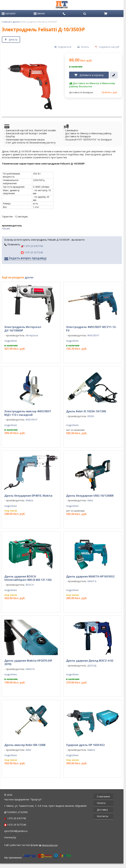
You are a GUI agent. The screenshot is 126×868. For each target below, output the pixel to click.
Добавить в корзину (92, 75)
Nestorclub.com (50, 845)
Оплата (101, 803)
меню (39, 13)
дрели (16, 22)
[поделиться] (63, 47)
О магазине (103, 796)
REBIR (91, 416)
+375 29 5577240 (32, 252)
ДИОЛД (92, 666)
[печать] (83, 47)
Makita (29, 500)
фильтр (13, 39)
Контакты (102, 816)
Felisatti (6, 229)
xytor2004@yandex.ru (16, 831)
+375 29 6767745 (32, 246)
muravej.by (10, 837)
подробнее (11, 341)
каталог (9, 13)
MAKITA (92, 581)
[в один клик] (114, 75)
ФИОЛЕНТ (93, 335)
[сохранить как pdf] (107, 47)
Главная (6, 22)
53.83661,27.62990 (17, 812)
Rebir (90, 500)
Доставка (102, 810)
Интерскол (32, 335)
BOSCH (30, 585)
